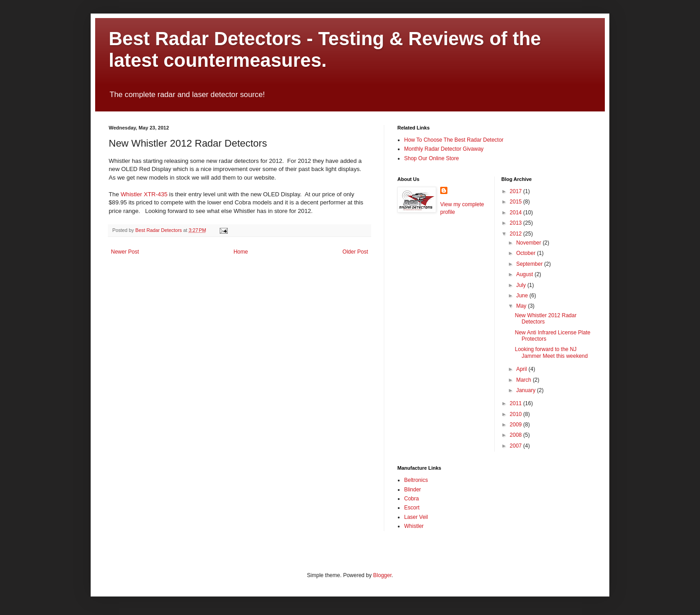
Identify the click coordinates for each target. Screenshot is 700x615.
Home (241, 252)
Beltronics (416, 480)
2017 (516, 191)
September (530, 264)
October (526, 253)
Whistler (414, 526)
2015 (516, 202)
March (524, 380)
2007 (516, 446)
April (522, 369)
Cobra (412, 499)
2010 (516, 414)
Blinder (412, 490)
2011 (516, 403)
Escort (412, 508)
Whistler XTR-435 (144, 194)
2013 (516, 223)
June (523, 296)
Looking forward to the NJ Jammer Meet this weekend (551, 352)
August (525, 274)
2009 (516, 425)
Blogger (382, 575)
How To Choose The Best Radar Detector (454, 140)
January (526, 390)
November (529, 243)
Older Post (355, 252)
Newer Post (125, 252)
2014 (516, 213)
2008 (516, 435)
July (522, 285)
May (522, 306)
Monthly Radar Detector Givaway (444, 149)
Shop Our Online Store (431, 158)
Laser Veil (416, 517)
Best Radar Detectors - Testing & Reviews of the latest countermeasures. (325, 49)
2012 (516, 234)
